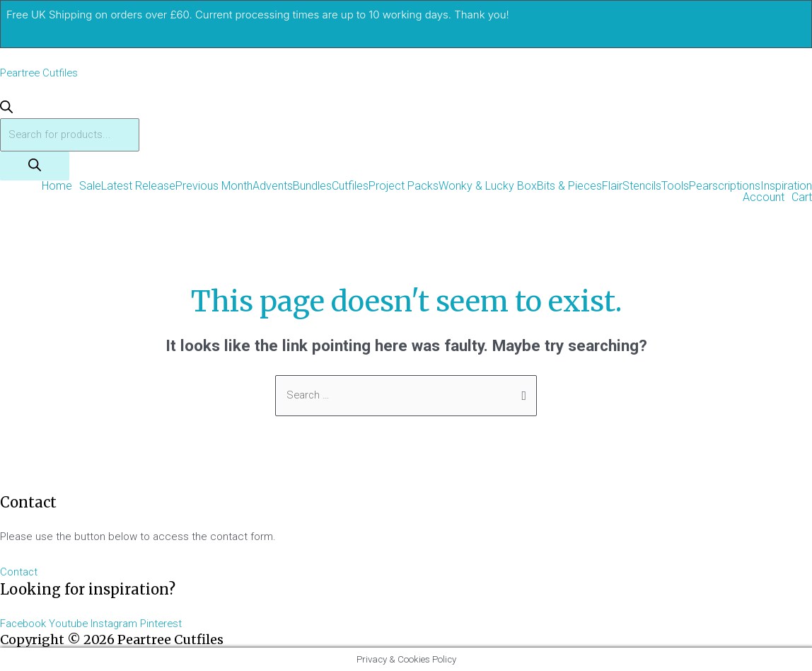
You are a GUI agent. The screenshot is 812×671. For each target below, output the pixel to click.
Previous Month (214, 187)
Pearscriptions (725, 187)
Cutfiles (350, 187)
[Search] (35, 167)
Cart (802, 198)
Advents (273, 187)
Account (764, 198)
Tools (675, 187)
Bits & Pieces (569, 187)
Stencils (642, 187)
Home (57, 187)
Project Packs (404, 187)
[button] (60, 187)
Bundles (312, 187)
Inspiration (786, 187)
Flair (612, 187)
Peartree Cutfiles (40, 73)
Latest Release (138, 187)
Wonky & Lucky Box (488, 187)
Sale (90, 187)
